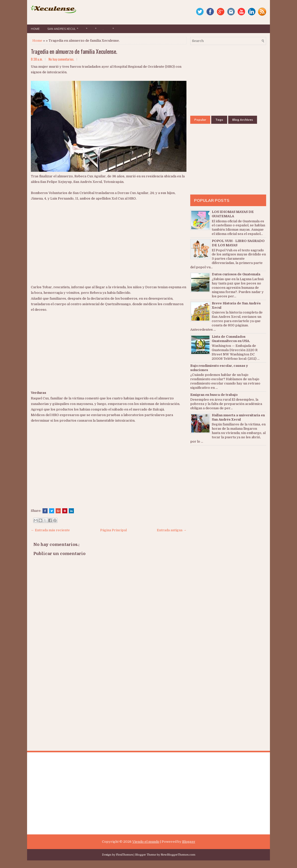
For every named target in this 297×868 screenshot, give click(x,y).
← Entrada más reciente (50, 530)
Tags (219, 120)
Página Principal (113, 530)
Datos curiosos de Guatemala (236, 274)
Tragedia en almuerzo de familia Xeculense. (74, 51)
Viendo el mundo (146, 842)
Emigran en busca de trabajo (214, 395)
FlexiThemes (124, 855)
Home (35, 29)
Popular (200, 120)
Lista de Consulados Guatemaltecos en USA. (231, 339)
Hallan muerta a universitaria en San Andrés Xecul (238, 417)
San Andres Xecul (64, 28)
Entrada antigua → (172, 530)
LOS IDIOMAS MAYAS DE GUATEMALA (233, 214)
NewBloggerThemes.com (178, 855)
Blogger (189, 842)
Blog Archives (243, 120)
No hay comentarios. (61, 59)
